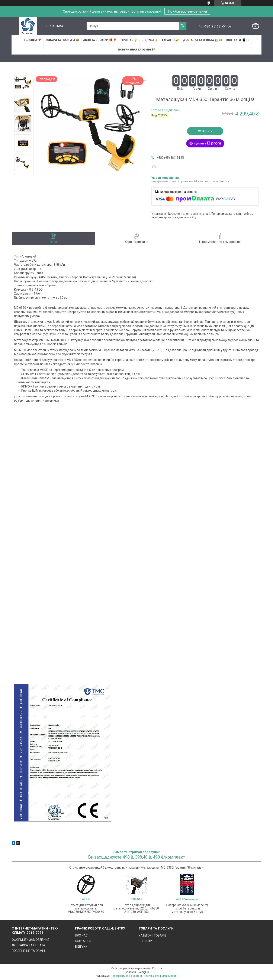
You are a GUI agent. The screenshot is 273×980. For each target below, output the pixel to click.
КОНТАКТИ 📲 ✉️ (238, 40)
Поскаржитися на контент (126, 976)
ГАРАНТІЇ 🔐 (170, 40)
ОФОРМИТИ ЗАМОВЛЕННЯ (30, 940)
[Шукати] (183, 26)
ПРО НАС (81, 935)
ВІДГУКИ (81, 947)
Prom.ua (157, 968)
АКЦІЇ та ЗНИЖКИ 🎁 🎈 (100, 40)
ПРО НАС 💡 (129, 40)
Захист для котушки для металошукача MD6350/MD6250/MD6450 (86, 908)
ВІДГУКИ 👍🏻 (150, 40)
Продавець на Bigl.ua (137, 972)
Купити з (207, 143)
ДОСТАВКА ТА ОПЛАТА (28, 945)
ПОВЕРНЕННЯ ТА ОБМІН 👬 (136, 50)
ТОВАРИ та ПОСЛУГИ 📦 (62, 40)
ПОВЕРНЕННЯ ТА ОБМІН (28, 951)
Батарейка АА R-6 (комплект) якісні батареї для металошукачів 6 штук (187, 908)
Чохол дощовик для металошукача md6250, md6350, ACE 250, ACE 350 (136, 908)
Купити (207, 131)
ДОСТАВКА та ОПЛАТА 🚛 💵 (203, 40)
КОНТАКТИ (83, 941)
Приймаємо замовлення (187, 11)
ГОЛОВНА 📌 (33, 40)
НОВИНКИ (145, 941)
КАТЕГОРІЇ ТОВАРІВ (152, 935)
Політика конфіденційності (160, 976)
